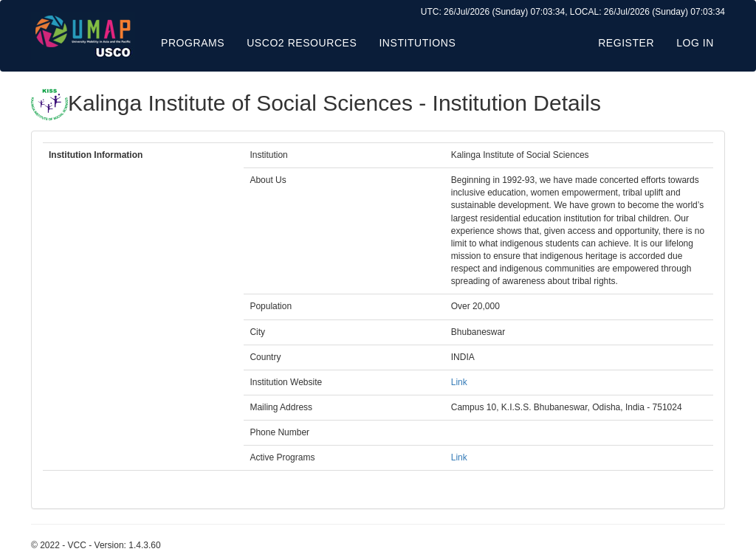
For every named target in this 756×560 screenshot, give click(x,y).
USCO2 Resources (302, 43)
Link (459, 382)
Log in (695, 43)
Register (626, 43)
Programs (193, 43)
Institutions (417, 43)
